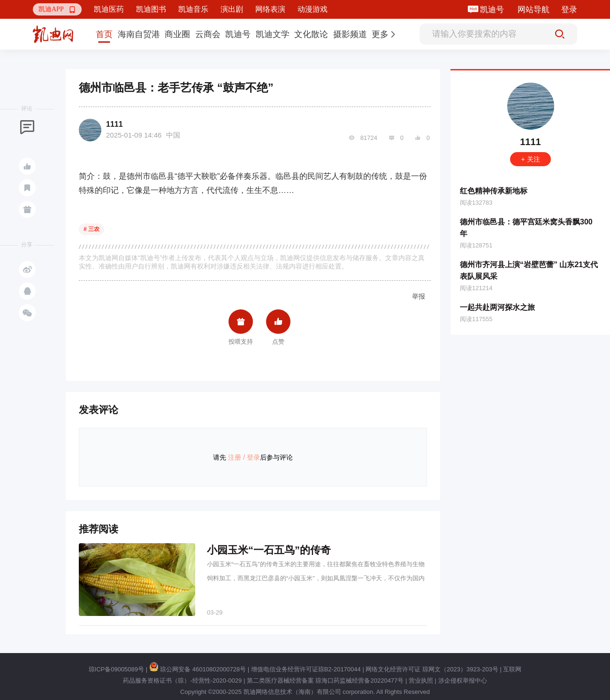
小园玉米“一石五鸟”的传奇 (269, 550)
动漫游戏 (313, 9)
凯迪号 (493, 10)
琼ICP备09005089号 (117, 669)
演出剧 (232, 9)
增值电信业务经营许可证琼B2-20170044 (306, 669)
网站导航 (534, 10)
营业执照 (421, 681)
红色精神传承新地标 (494, 191)
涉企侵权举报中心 (463, 681)
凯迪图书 (151, 9)
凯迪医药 (109, 9)
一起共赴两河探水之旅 (497, 307)
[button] (57, 9)
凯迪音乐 (193, 9)
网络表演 (270, 9)
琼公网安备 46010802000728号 (198, 669)
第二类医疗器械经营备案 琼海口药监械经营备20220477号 (325, 681)
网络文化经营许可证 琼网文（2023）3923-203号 (432, 669)
